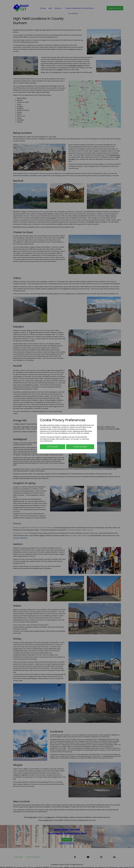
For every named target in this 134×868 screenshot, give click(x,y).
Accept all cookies (80, 447)
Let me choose (52, 447)
